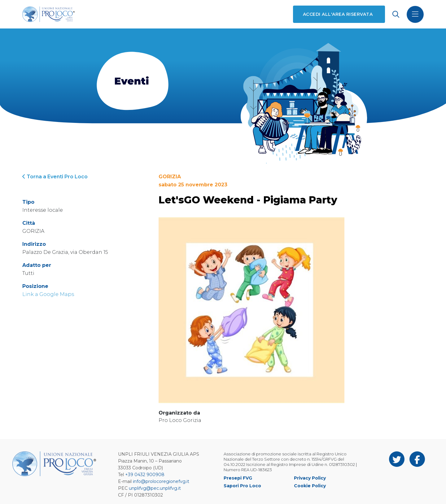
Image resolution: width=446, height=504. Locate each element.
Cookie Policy (310, 486)
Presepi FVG (238, 478)
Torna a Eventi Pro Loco (55, 177)
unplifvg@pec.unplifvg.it (155, 488)
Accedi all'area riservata (338, 14)
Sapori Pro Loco (242, 486)
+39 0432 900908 (145, 475)
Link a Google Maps (48, 294)
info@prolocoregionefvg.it (161, 481)
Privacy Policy (310, 478)
